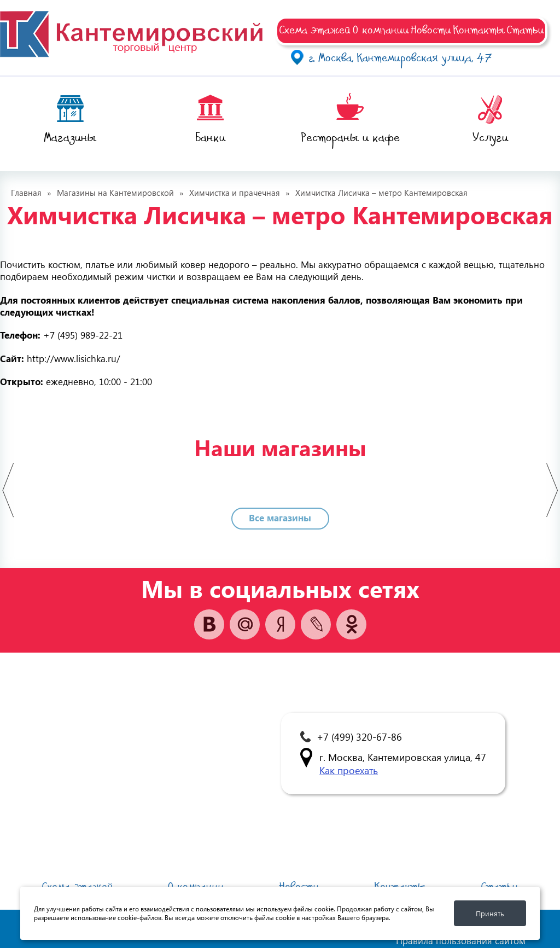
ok (351, 624)
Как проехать (349, 770)
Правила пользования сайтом (461, 941)
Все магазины (280, 518)
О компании (381, 30)
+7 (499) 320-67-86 (359, 737)
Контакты (479, 30)
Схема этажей (315, 30)
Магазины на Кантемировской (115, 193)
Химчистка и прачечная (235, 193)
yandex (280, 624)
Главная (26, 193)
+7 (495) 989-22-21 (83, 335)
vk (209, 624)
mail (245, 624)
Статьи (525, 30)
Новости (431, 30)
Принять (490, 913)
